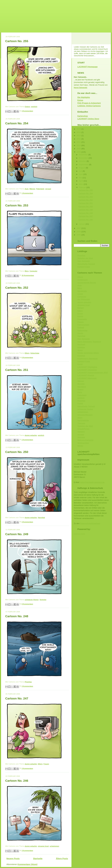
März (81, 184)
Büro (27, 271)
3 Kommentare (27, 111)
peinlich (34, 107)
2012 (79, 139)
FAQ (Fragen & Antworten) (89, 103)
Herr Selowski (84, 261)
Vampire (81, 432)
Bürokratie (82, 291)
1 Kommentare (27, 193)
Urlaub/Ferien (83, 429)
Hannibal (41, 518)
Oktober (83, 161)
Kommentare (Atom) (27, 864)
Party (80, 392)
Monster (81, 384)
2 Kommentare (27, 440)
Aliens (80, 277)
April (81, 181)
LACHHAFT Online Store (88, 119)
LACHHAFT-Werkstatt (87, 378)
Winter (80, 446)
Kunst (80, 364)
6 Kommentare (27, 357)
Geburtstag (35, 353)
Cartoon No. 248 (17, 616)
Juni (81, 174)
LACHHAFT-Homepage (87, 67)
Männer (32, 189)
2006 (79, 232)
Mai (81, 178)
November (84, 158)
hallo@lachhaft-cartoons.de (92, 482)
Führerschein (83, 325)
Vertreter (43, 600)
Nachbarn (82, 387)
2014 (79, 132)
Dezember (84, 155)
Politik (80, 403)
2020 (79, 129)
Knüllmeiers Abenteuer (88, 359)
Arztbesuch (82, 280)
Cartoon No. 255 (17, 41)
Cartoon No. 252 (17, 288)
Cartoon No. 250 (17, 452)
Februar (83, 187)
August (82, 168)
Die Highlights (84, 97)
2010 (79, 145)
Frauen (46, 764)
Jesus (80, 350)
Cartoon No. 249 (17, 534)
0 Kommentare (27, 604)
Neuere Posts (13, 859)
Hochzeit (81, 344)
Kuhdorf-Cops (84, 361)
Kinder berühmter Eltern (88, 353)
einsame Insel (43, 846)
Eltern (27, 353)
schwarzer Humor (32, 600)
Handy (80, 333)
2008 (79, 152)
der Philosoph (84, 299)
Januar (82, 224)
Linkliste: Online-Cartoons (89, 106)
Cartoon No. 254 (17, 123)
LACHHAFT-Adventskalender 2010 (93, 373)
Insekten (81, 347)
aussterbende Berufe (87, 283)
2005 (79, 235)
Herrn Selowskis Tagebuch (89, 342)
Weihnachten (83, 443)
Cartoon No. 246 (17, 781)
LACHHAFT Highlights (87, 367)
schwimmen (54, 846)
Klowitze (81, 356)
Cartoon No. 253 (17, 205)
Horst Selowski (80, 88)
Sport (80, 418)
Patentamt (40, 189)
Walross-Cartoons (85, 440)
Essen (80, 314)
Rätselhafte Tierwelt (86, 264)
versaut (48, 189)
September (84, 165)
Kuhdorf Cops (84, 267)
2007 (79, 228)
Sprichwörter (83, 420)
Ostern (27, 107)
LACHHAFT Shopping (87, 370)
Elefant (81, 308)
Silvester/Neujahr (85, 415)
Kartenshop (83, 116)
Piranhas (28, 682)
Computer (34, 271)
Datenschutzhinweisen (90, 523)
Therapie (81, 423)
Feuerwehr (82, 319)
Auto (27, 189)
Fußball (81, 328)
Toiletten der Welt (85, 258)
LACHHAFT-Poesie (86, 375)
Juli (81, 171)
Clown (80, 294)
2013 (79, 136)
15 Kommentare (28, 275)
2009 (79, 149)
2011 (79, 142)
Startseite (38, 859)
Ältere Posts (62, 859)
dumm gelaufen (31, 435)
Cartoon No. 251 (17, 370)
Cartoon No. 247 (17, 698)
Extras (80, 100)
